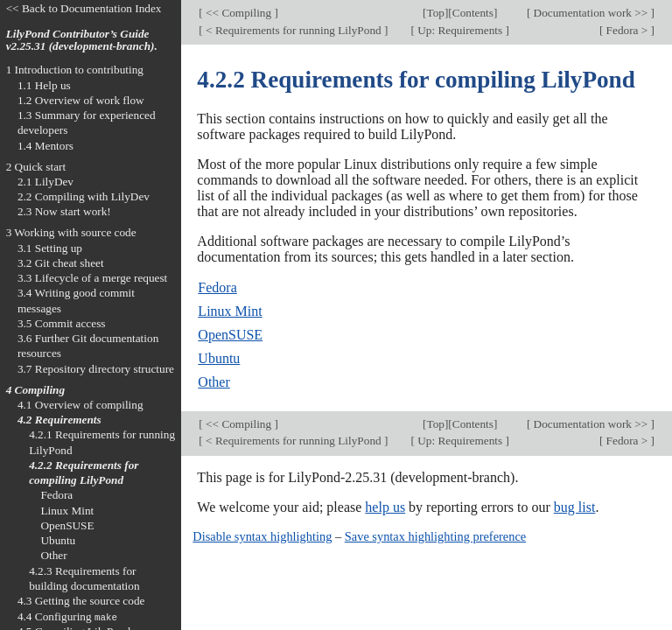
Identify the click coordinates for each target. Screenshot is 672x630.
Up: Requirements (460, 30)
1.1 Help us (44, 85)
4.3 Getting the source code (81, 601)
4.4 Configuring (67, 616)
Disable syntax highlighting (262, 536)
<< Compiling (239, 13)
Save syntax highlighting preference (435, 536)
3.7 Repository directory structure (96, 369)
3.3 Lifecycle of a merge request (92, 278)
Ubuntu (219, 358)
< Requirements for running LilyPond (294, 30)
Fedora (217, 287)
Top (435, 13)
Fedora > (626, 30)
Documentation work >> (590, 13)
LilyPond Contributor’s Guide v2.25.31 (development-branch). (82, 40)
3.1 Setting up (50, 248)
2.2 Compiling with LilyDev (84, 196)
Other (213, 382)
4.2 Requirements (59, 420)
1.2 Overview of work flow (81, 100)
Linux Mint (230, 311)
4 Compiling (35, 390)
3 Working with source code (71, 232)
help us (385, 507)
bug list (575, 507)
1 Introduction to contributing (75, 70)
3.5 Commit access (62, 323)
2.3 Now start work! (64, 211)
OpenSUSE (230, 335)
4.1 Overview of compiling (80, 405)
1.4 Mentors (45, 146)
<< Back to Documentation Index (84, 8)
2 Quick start (36, 167)
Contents (473, 13)
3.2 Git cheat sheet (61, 263)
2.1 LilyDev (45, 182)
